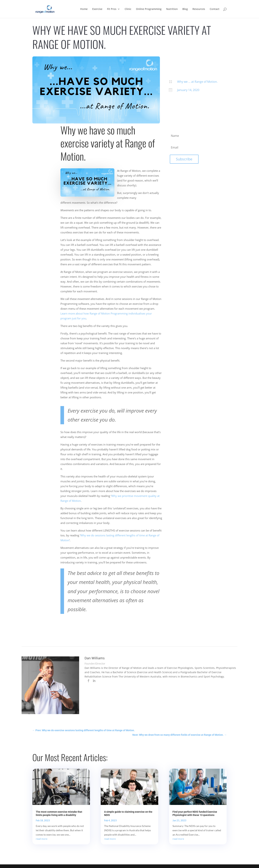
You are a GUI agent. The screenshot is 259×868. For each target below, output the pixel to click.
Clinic (128, 9)
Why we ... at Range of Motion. (197, 82)
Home (84, 9)
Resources (199, 9)
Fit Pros (112, 9)
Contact (215, 9)
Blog (185, 9)
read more (42, 839)
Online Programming (149, 9)
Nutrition (172, 9)
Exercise (97, 9)
